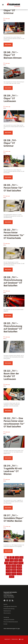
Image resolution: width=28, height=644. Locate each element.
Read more (8, 45)
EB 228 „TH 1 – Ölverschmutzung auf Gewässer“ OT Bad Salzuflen (13, 281)
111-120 (8, 566)
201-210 (8, 574)
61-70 (21, 560)
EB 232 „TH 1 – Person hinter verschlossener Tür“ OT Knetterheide (14, 234)
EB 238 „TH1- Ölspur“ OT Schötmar (10, 143)
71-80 (6, 563)
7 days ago (7, 291)
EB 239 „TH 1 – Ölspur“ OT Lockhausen (11, 98)
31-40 (7, 560)
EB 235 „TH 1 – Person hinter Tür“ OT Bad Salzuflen (13, 188)
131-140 (19, 566)
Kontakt (5, 624)
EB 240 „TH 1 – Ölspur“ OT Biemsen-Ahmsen (13, 55)
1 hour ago (7, 19)
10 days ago (7, 526)
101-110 (21, 563)
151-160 (14, 568)
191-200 (19, 571)
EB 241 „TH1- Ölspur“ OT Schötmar (10, 10)
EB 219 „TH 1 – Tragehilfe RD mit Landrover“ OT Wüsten (13, 470)
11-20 (17, 557)
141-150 (8, 568)
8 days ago (7, 385)
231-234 (12, 577)
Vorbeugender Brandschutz (10, 606)
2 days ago (7, 196)
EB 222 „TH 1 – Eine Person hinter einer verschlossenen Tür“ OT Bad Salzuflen (14, 422)
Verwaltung (6, 617)
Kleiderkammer (7, 611)
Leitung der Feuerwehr (9, 620)
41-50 (12, 560)
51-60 (16, 560)
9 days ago (7, 432)
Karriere (5, 604)
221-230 (19, 574)
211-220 (14, 574)
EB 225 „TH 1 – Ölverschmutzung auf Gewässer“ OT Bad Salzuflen (13, 327)
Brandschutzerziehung (9, 609)
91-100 (16, 563)
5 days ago (7, 244)
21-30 (21, 557)
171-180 (8, 571)
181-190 (14, 571)
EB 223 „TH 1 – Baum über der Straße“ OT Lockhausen (11, 375)
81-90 (11, 563)
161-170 (19, 568)
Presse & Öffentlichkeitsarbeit (11, 622)
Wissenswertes (7, 613)
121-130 (14, 566)
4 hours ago (7, 107)
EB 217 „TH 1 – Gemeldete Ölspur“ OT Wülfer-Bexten (13, 518)
